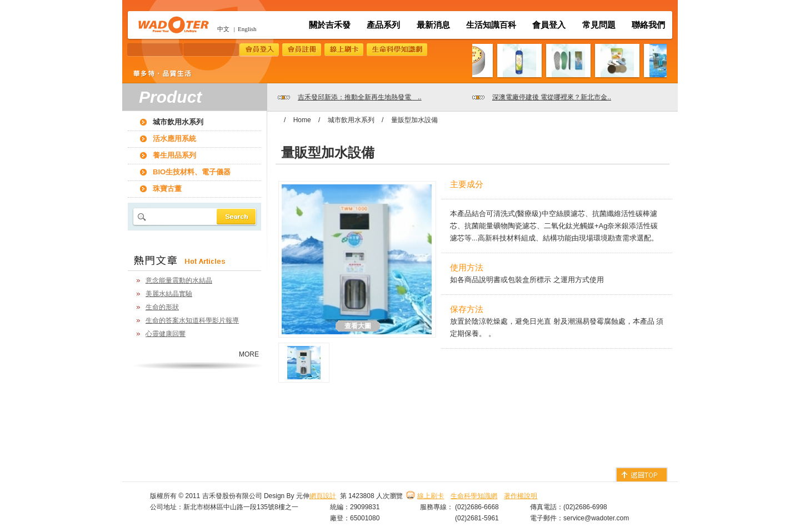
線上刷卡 (431, 496)
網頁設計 (323, 496)
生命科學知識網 (474, 496)
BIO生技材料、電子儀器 (192, 172)
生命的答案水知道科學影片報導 (192, 320)
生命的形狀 (162, 307)
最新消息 (433, 25)
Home (302, 120)
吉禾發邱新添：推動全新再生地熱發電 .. (360, 97)
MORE (249, 354)
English (247, 29)
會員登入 (549, 25)
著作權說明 (521, 496)
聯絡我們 (648, 25)
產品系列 (383, 25)
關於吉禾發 (330, 25)
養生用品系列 (174, 155)
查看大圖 (358, 326)
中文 (223, 29)
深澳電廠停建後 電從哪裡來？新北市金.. (552, 97)
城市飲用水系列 (178, 122)
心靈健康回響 (166, 334)
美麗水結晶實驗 (169, 294)
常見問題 (599, 25)
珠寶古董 (167, 189)
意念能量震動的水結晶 (179, 280)
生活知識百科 (491, 25)
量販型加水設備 (414, 120)
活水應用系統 (174, 139)
